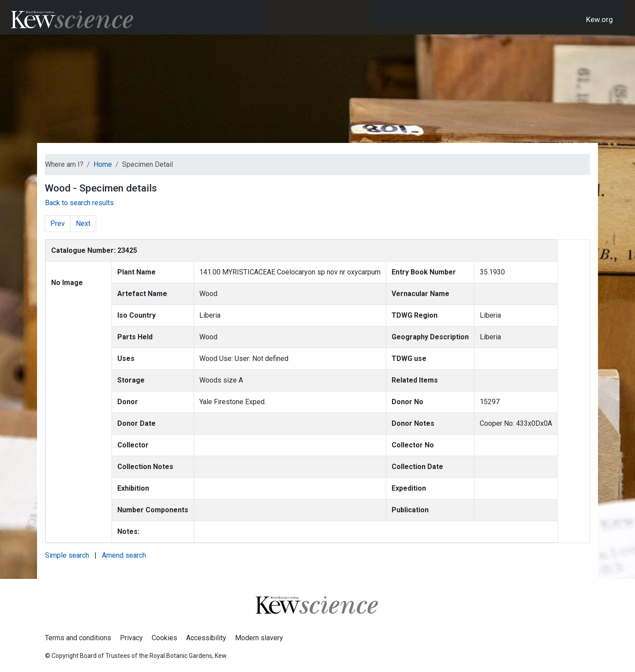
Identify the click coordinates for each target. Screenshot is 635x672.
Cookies (164, 638)
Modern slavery (259, 638)
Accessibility (206, 638)
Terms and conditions (78, 638)
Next (83, 223)
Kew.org (600, 19)
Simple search (67, 555)
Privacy (131, 638)
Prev (58, 223)
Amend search (124, 555)
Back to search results (79, 203)
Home (103, 164)
